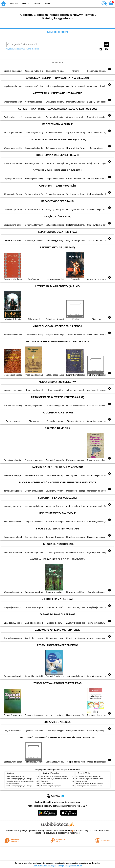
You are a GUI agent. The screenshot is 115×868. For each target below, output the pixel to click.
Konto (48, 4)
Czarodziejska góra (47, 783)
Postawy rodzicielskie (12, 783)
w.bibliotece (67, 830)
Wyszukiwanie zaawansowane (19, 49)
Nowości (14, 4)
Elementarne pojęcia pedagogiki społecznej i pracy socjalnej (95, 783)
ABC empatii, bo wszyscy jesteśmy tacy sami (55, 777)
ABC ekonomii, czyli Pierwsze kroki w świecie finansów (58, 779)
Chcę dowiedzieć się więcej (45, 866)
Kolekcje (36, 49)
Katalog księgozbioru (57, 32)
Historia (26, 4)
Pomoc (37, 4)
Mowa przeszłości (82, 781)
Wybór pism (45, 781)
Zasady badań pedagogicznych (16, 777)
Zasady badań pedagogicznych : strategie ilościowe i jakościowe (26, 779)
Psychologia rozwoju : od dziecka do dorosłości (91, 786)
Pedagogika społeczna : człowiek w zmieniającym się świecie (25, 781)
